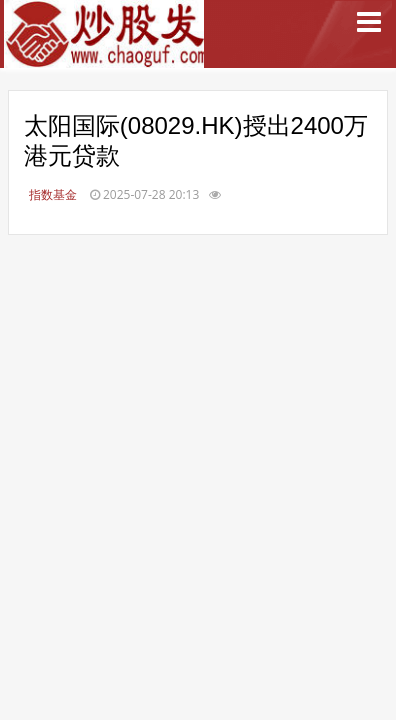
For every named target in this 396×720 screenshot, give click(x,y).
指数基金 (53, 194)
